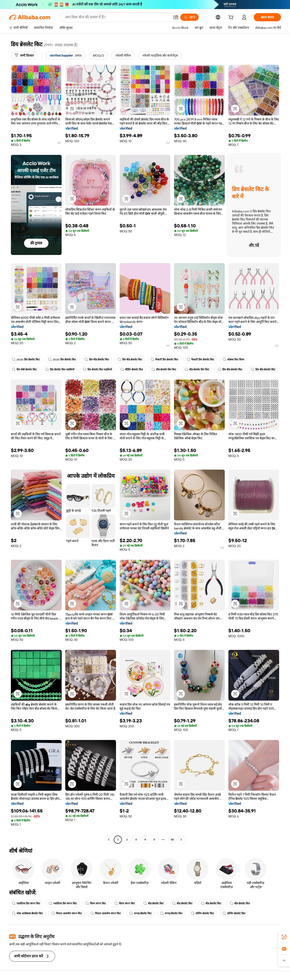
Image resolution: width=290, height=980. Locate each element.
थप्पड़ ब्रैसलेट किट (140, 913)
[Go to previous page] (109, 840)
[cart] (232, 18)
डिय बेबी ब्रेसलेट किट (24, 370)
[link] (284, 937)
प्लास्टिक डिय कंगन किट (26, 903)
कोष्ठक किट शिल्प (233, 360)
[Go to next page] (181, 840)
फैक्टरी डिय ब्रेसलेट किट (164, 360)
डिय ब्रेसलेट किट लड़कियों (60, 370)
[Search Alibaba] (117, 17)
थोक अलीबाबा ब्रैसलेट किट (27, 913)
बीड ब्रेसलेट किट (153, 903)
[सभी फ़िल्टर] (24, 55)
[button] (176, 17)
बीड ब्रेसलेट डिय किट (164, 370)
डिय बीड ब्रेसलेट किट (97, 360)
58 (172, 840)
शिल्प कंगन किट (96, 903)
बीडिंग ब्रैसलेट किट (132, 370)
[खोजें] (190, 17)
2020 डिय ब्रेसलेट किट (26, 360)
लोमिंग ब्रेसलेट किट (202, 913)
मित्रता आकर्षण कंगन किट (67, 913)
